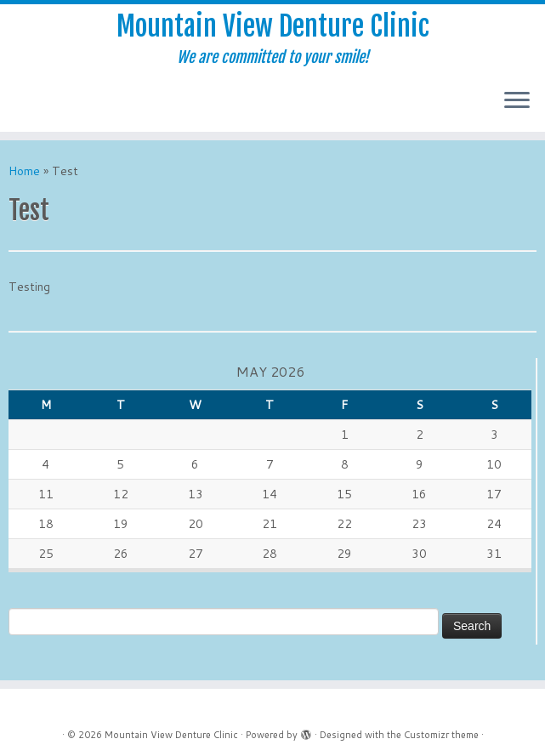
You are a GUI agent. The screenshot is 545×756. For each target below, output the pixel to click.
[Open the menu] (517, 101)
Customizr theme (441, 735)
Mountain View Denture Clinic (273, 26)
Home (24, 171)
